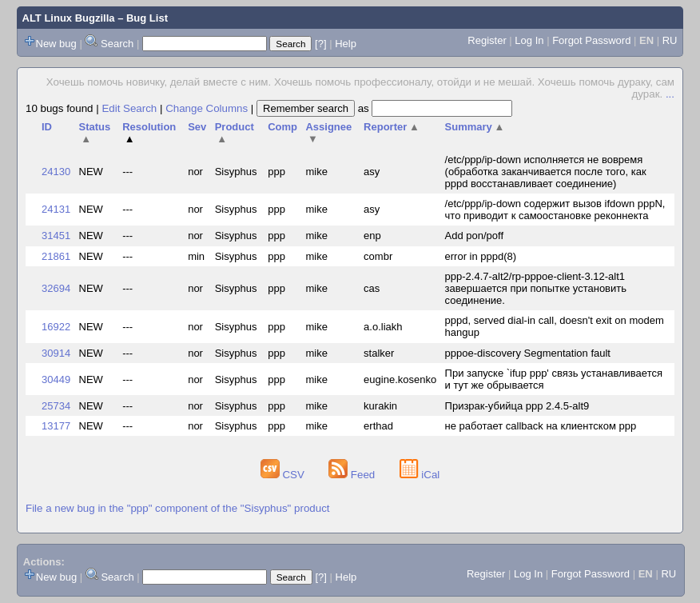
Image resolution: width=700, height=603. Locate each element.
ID (47, 127)
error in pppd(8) (481, 256)
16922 (56, 327)
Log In (529, 40)
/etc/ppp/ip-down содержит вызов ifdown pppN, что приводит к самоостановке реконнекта (555, 210)
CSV (284, 475)
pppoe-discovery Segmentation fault (528, 353)
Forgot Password (591, 40)
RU (670, 40)
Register (487, 40)
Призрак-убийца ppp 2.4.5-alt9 (517, 406)
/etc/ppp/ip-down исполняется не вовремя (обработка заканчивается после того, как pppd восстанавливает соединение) (546, 172)
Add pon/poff (475, 236)
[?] (320, 44)
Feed (353, 475)
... (670, 94)
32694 (56, 288)
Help (346, 44)
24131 (56, 209)
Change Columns (207, 108)
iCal (420, 475)
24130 (56, 172)
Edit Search (129, 108)
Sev (197, 127)
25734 (56, 406)
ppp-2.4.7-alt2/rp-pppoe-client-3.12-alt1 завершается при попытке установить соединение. (536, 288)
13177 (56, 426)
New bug (56, 44)
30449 (56, 379)
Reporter (392, 127)
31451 (56, 236)
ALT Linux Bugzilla (69, 18)
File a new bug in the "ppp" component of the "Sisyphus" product (178, 508)
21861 (56, 256)
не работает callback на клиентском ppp (541, 426)
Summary (475, 127)
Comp (282, 127)
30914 (56, 353)
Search (117, 44)
